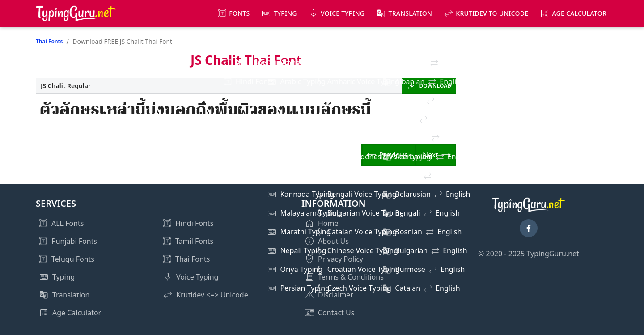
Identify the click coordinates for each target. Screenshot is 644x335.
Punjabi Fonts (74, 241)
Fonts (239, 13)
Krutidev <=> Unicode (212, 295)
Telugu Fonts (73, 259)
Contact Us (336, 313)
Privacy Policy (341, 259)
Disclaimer (336, 295)
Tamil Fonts (194, 241)
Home (328, 223)
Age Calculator (579, 13)
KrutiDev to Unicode (492, 13)
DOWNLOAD (435, 86)
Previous (394, 155)
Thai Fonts (49, 41)
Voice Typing (343, 13)
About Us (333, 241)
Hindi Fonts (194, 223)
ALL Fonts (68, 223)
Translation (411, 13)
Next (430, 155)
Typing (285, 13)
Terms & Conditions (351, 277)
